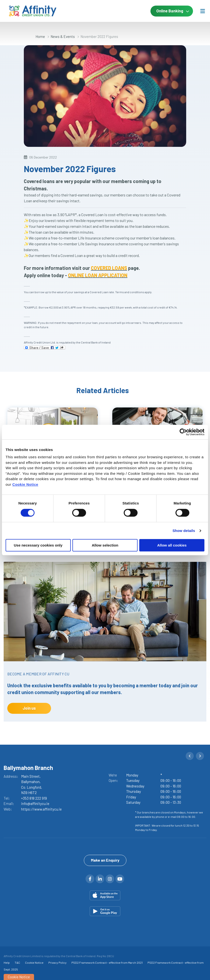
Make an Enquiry (105, 860)
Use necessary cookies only (38, 545)
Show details (184, 531)
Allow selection (105, 545)
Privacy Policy (57, 962)
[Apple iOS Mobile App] (105, 895)
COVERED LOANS (109, 268)
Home (40, 36)
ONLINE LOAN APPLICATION (98, 275)
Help (7, 962)
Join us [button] (29, 708)
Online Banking (170, 11)
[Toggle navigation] (202, 11)
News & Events (63, 36)
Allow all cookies (172, 545)
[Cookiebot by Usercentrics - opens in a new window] (183, 432)
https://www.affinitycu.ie (41, 809)
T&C (17, 962)
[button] (190, 756)
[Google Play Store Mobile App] (105, 911)
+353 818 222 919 (34, 798)
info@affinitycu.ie (35, 803)
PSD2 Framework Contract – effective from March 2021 (107, 962)
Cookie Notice (25, 484)
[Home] (24, 11)
